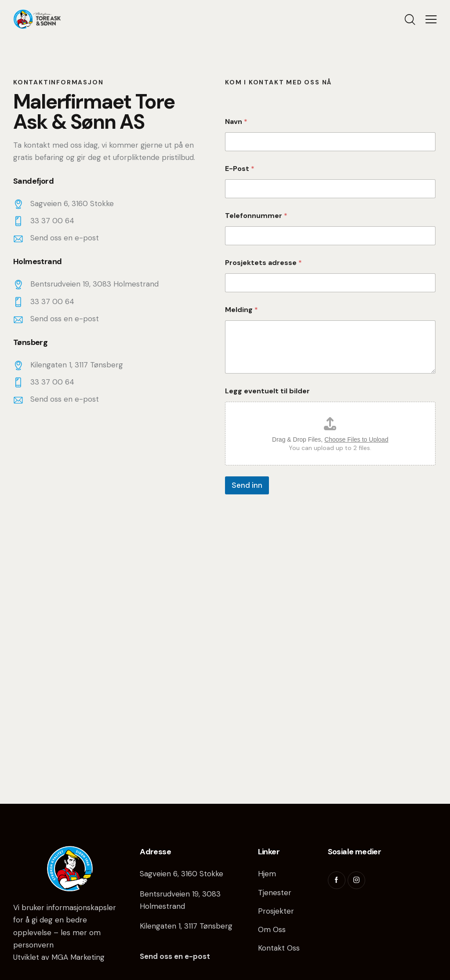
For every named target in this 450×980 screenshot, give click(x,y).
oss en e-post (184, 956)
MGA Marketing (78, 957)
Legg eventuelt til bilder (267, 391)
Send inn (247, 485)
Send (149, 956)
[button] (431, 19)
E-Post (240, 169)
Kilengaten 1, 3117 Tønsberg (186, 926)
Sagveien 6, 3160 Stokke (181, 874)
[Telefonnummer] (330, 236)
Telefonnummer (256, 216)
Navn (236, 122)
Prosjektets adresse (263, 263)
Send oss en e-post (65, 238)
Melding (241, 310)
